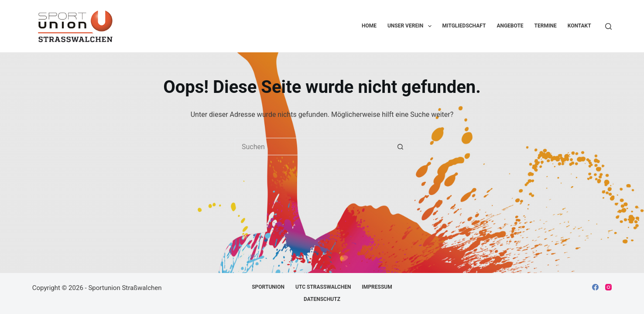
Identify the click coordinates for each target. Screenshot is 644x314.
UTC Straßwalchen (323, 287)
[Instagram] (608, 287)
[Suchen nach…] (313, 147)
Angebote (510, 26)
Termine (546, 26)
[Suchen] (608, 26)
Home (369, 26)
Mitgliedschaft (464, 26)
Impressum (377, 287)
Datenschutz (322, 299)
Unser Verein (411, 26)
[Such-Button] (401, 147)
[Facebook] (595, 287)
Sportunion (268, 287)
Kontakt (579, 26)
